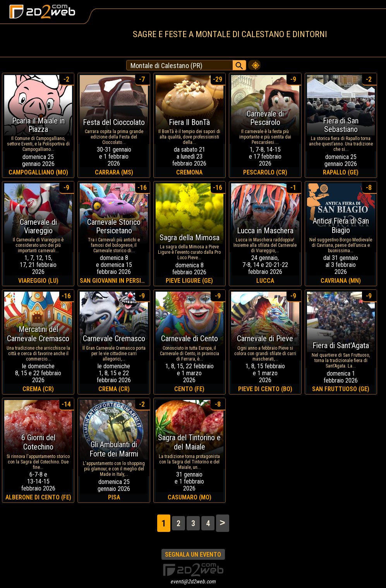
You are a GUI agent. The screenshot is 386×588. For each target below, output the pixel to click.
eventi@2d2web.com (193, 581)
